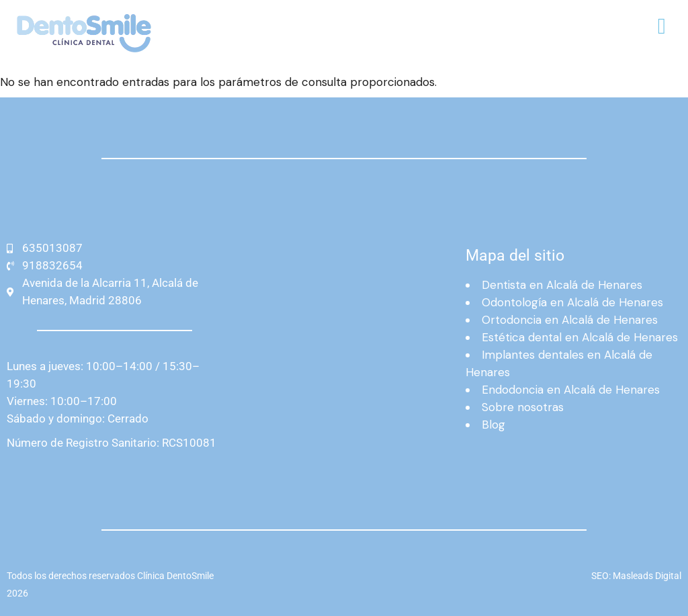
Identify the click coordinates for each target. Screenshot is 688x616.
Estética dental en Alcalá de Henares (580, 337)
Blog (493, 425)
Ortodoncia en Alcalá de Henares (570, 320)
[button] (661, 27)
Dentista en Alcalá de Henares (562, 285)
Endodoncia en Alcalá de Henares (571, 390)
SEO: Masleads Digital (636, 576)
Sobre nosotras (523, 407)
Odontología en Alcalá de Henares (572, 302)
